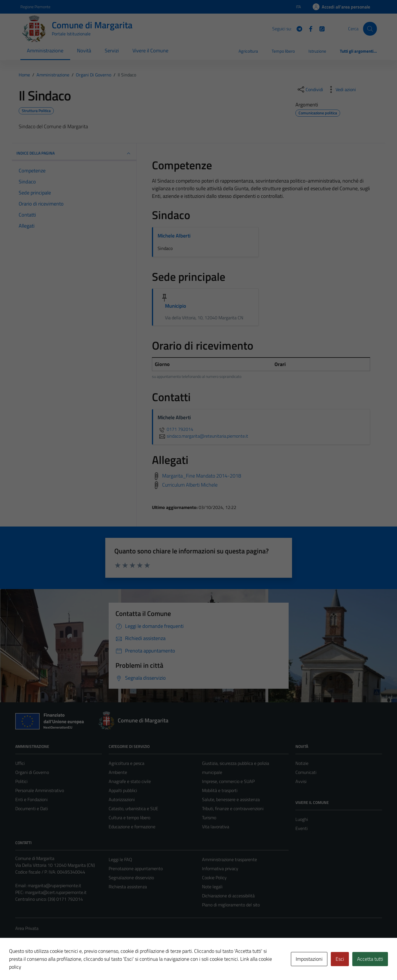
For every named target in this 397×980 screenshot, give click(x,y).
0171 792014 (175, 429)
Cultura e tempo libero (129, 818)
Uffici (20, 763)
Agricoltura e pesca (126, 763)
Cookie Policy (214, 878)
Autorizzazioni (122, 799)
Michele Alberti (174, 236)
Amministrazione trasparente (229, 859)
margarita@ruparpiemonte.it (54, 885)
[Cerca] (370, 29)
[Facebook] (308, 28)
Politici (21, 781)
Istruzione (317, 51)
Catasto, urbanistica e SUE (133, 808)
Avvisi (301, 781)
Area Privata (27, 928)
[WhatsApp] (320, 28)
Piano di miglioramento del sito (231, 905)
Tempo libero (283, 51)
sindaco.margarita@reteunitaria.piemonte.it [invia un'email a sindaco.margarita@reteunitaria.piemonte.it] (203, 436)
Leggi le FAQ (120, 859)
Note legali (212, 887)
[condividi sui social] (310, 89)
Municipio (176, 306)
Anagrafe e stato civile (130, 781)
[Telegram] (297, 28)
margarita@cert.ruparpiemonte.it (56, 892)
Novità (84, 51)
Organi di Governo (32, 772)
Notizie (302, 763)
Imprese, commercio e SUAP (228, 781)
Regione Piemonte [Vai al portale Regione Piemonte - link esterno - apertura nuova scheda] (35, 7)
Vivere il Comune (150, 51)
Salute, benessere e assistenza (231, 799)
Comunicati (306, 772)
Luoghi (302, 819)
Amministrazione (45, 51)
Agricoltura (248, 51)
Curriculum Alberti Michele (190, 485)
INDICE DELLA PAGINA (74, 153)
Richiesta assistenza (128, 887)
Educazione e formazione (132, 827)
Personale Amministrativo (40, 790)
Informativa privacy (220, 868)
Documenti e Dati (32, 808)
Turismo (209, 818)
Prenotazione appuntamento (136, 868)
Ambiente (118, 772)
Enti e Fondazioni (31, 799)
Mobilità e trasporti (220, 790)
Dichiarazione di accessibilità (228, 896)
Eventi (301, 828)
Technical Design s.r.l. (54, 964)
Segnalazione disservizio (131, 878)
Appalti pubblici (123, 790)
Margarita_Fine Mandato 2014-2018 (202, 476)
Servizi (112, 51)
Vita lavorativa (216, 827)
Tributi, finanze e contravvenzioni (233, 808)
